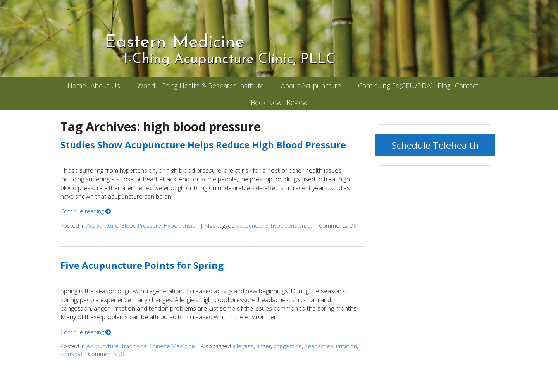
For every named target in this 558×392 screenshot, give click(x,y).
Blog (444, 86)
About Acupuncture (311, 86)
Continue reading (86, 211)
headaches (319, 346)
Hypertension (181, 226)
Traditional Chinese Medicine (158, 346)
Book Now (266, 102)
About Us (105, 86)
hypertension (288, 226)
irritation (346, 346)
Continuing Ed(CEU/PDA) (395, 86)
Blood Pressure (141, 226)
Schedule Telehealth (435, 145)
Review (297, 102)
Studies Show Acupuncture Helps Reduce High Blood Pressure (203, 145)
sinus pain (73, 354)
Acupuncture (102, 226)
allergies (243, 346)
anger (264, 346)
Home (77, 86)
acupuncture (252, 226)
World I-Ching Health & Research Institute (201, 86)
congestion (288, 346)
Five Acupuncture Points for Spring (142, 265)
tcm (313, 226)
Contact (467, 86)
